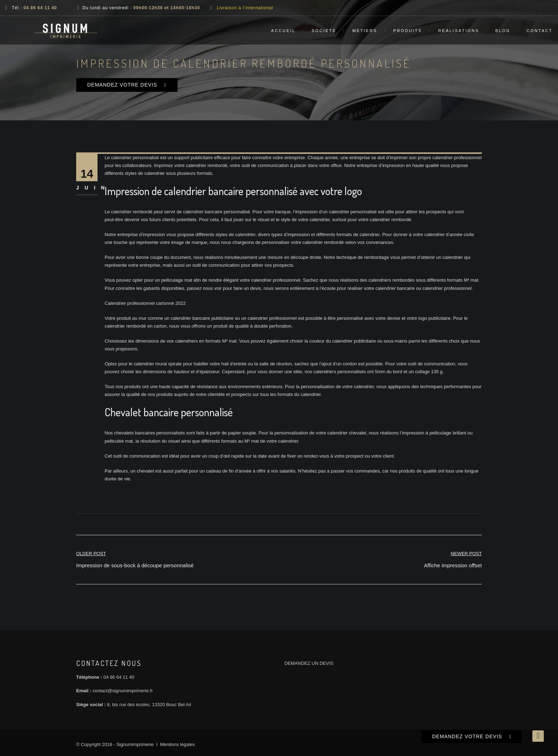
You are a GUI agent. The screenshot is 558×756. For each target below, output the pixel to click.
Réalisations (459, 31)
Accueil (283, 31)
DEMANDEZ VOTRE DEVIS (122, 85)
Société (324, 31)
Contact (540, 31)
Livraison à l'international (245, 8)
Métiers (365, 31)
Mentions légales (178, 744)
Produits (408, 31)
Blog (503, 31)
